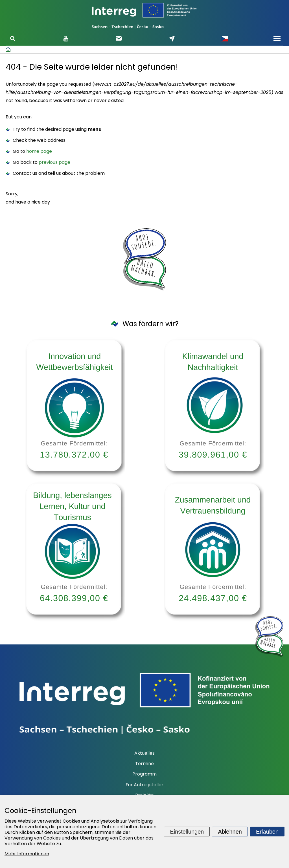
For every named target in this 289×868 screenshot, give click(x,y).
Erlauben (267, 831)
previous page (54, 162)
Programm (144, 774)
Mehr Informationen (27, 854)
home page (39, 151)
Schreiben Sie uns (172, 39)
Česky (225, 39)
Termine (144, 764)
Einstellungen (187, 831)
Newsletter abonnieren (119, 38)
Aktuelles (144, 753)
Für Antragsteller (144, 785)
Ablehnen (230, 831)
